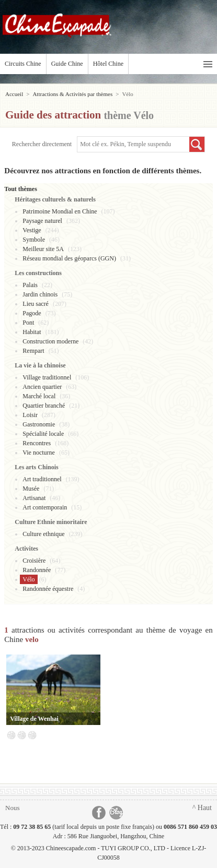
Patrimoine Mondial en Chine (60, 211)
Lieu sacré (36, 304)
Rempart (33, 351)
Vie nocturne (39, 453)
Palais (30, 285)
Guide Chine (67, 64)
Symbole (34, 240)
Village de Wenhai (34, 719)
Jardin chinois (40, 294)
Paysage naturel (42, 221)
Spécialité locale (43, 434)
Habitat (32, 332)
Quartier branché (44, 406)
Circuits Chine (23, 64)
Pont (28, 323)
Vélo (28, 579)
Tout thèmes (21, 189)
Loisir (30, 415)
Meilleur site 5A (43, 249)
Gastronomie (39, 424)
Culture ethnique (43, 534)
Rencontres (37, 443)
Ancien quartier (42, 387)
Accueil (14, 94)
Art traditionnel (42, 479)
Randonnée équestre (48, 589)
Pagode (32, 313)
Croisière (34, 561)
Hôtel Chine (108, 64)
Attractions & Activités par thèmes (72, 94)
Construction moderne (50, 341)
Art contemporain (45, 507)
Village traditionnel (47, 377)
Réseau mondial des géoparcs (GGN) (69, 258)
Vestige (32, 230)
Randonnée (37, 570)
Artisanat (34, 498)
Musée (31, 489)
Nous (12, 808)
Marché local (39, 396)
